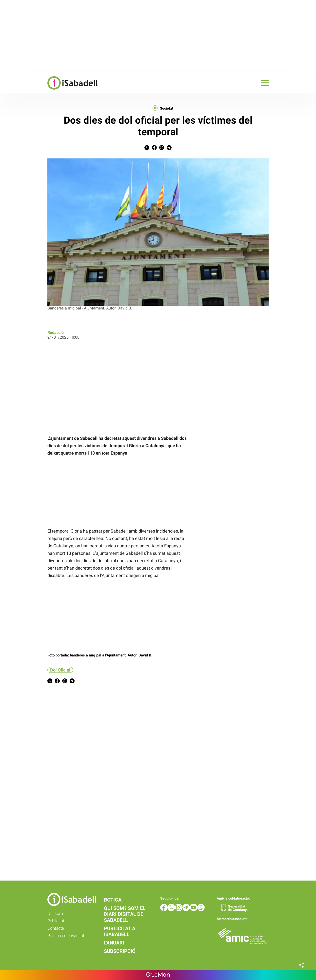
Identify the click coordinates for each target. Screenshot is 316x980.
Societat (167, 108)
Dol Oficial (60, 670)
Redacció (56, 333)
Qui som (55, 913)
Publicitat (56, 921)
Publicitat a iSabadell (120, 931)
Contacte (56, 928)
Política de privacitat (66, 936)
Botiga (113, 900)
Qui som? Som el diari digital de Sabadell (125, 914)
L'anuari (114, 943)
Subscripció (120, 951)
